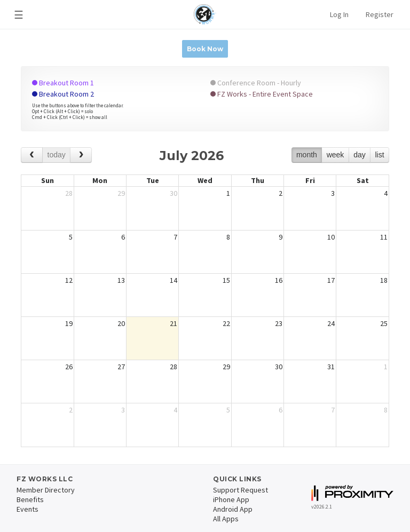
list (379, 155)
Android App (233, 509)
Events (27, 509)
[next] (81, 155)
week (336, 155)
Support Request (241, 490)
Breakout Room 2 (63, 94)
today (57, 155)
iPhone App (231, 499)
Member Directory (46, 490)
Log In (339, 14)
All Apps (226, 519)
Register (380, 14)
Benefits (30, 499)
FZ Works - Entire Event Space (262, 94)
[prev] (32, 155)
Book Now (205, 49)
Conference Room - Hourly (256, 83)
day (360, 155)
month (307, 155)
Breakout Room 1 (63, 83)
